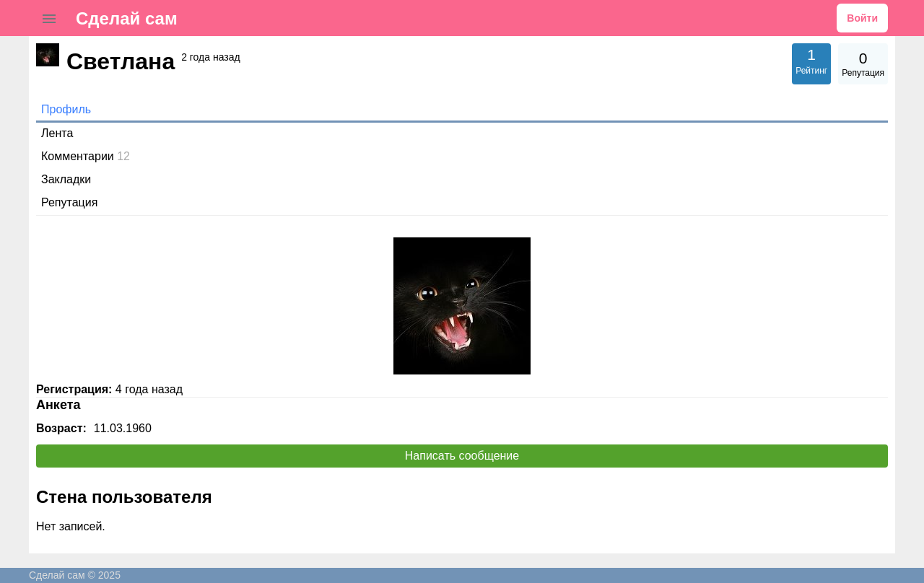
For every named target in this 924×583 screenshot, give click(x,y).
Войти (862, 18)
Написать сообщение (462, 456)
